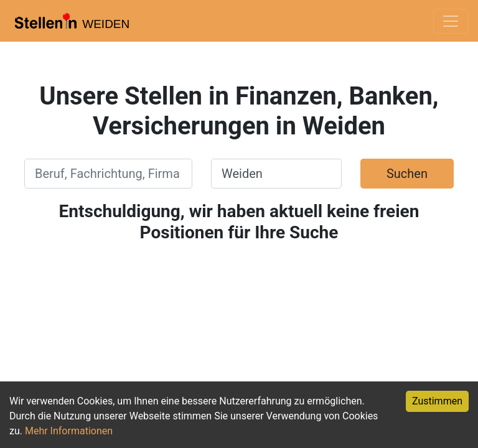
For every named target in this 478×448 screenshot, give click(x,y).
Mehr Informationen (69, 431)
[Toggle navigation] (451, 21)
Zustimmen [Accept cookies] (437, 401)
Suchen (407, 174)
